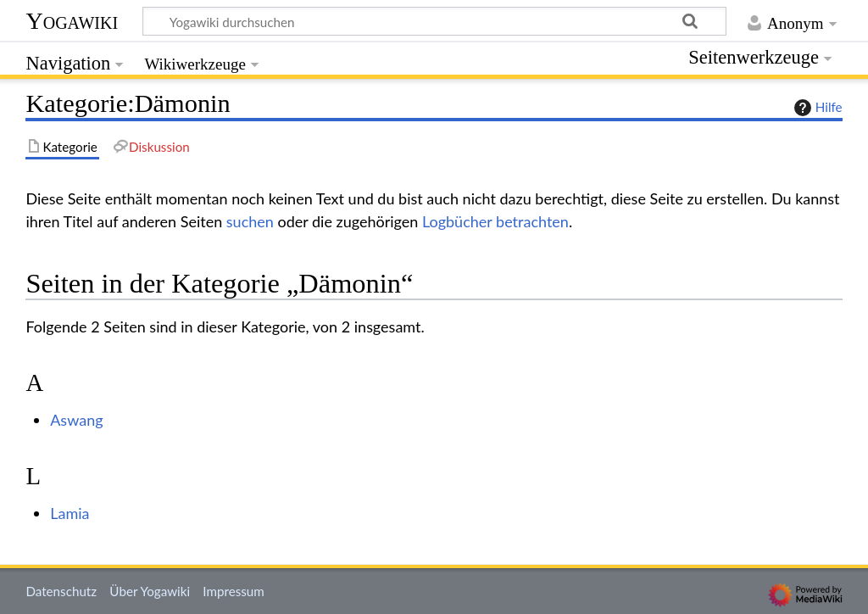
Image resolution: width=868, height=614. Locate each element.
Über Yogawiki (150, 591)
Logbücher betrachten (495, 221)
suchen (250, 221)
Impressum (234, 591)
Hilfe (816, 108)
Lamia (70, 513)
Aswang (76, 420)
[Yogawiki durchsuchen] (434, 21)
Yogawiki (72, 21)
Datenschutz (61, 591)
